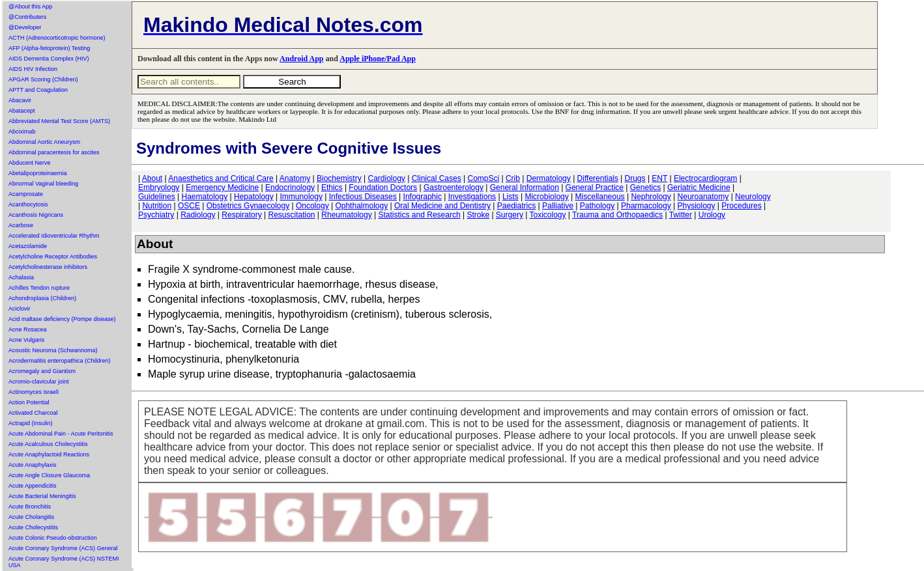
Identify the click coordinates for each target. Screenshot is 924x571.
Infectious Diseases (363, 197)
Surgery (510, 215)
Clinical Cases (437, 178)
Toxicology (547, 215)
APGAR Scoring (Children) (43, 79)
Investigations (472, 197)
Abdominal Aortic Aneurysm (44, 142)
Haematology (205, 197)
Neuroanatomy (703, 197)
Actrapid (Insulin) (31, 423)
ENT (659, 178)
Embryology (159, 188)
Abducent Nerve (30, 163)
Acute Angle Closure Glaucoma (49, 475)
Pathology (597, 206)
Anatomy (295, 178)
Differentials (598, 178)
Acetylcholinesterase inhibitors (48, 267)
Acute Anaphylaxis (33, 465)
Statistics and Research (420, 215)
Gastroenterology (454, 188)
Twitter (681, 215)
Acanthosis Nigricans (36, 215)
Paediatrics (516, 206)
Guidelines (157, 197)
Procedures (741, 206)
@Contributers (27, 17)
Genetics (645, 188)
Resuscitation (291, 215)
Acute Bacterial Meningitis (42, 496)
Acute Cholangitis (31, 517)
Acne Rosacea (28, 329)
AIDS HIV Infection (33, 69)
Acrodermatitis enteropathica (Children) (60, 361)
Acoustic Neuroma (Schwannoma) (53, 350)
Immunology (301, 197)
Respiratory (241, 215)
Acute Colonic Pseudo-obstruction (53, 538)
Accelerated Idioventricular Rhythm (54, 236)
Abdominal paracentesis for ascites (54, 152)
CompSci (483, 178)
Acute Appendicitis (33, 486)
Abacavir (20, 100)
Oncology (312, 206)
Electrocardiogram (705, 178)
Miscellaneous (600, 197)
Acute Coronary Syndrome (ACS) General (63, 548)
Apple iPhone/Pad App (378, 59)
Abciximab (22, 132)
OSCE (189, 206)
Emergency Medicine (222, 188)
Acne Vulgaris (26, 340)
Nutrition (157, 206)
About (152, 178)
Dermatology (549, 178)
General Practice (595, 188)
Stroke (478, 215)
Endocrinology (290, 188)
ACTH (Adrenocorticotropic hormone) (57, 38)
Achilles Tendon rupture (39, 288)
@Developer (25, 27)
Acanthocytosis (28, 204)
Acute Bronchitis (30, 507)
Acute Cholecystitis (33, 527)
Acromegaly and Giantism (42, 371)
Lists (511, 197)
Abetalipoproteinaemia (38, 173)
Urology (712, 215)
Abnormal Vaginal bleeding (43, 184)
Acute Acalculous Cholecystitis (48, 444)
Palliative (558, 206)
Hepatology (254, 197)
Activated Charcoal (33, 413)
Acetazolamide (28, 246)
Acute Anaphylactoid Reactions (49, 454)
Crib (513, 178)
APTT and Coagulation (38, 90)
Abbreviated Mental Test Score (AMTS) (59, 121)
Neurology (753, 197)
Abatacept (22, 111)
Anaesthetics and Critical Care (221, 178)
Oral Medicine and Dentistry (442, 206)
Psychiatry (156, 215)
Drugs (635, 178)
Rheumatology (346, 215)
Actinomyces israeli (34, 392)
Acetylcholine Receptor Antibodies (53, 257)
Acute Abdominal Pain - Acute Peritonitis (61, 434)
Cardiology (386, 178)
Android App (301, 59)
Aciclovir (20, 309)
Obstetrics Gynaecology (248, 206)
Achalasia (21, 277)
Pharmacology (646, 206)
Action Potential (29, 402)
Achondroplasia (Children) (42, 298)
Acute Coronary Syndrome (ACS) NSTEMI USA (64, 562)
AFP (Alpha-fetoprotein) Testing (49, 48)
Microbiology (546, 197)
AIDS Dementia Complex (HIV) (49, 59)
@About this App (30, 7)
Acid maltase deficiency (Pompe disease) (62, 319)
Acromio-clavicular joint (39, 382)
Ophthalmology (361, 206)
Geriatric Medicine (699, 188)
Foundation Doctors (383, 188)
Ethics (332, 188)
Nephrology (651, 197)
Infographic (423, 197)
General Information (525, 188)
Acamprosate (26, 194)
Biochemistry (339, 178)
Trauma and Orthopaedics (617, 215)
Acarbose (21, 225)
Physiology (697, 206)
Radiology (198, 215)
